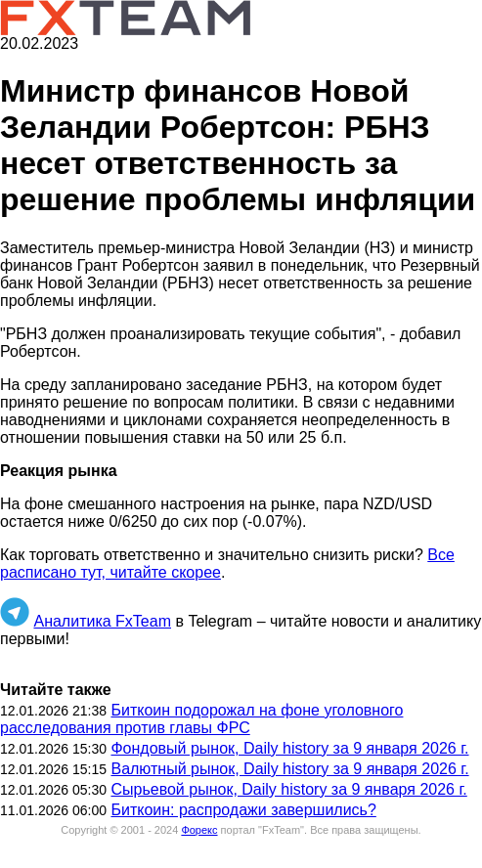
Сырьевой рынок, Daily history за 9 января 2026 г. (288, 789)
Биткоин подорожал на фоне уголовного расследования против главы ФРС (201, 719)
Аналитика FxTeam (102, 621)
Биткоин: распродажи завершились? (243, 810)
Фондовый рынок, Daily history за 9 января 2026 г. (289, 748)
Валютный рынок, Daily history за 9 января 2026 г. (289, 769)
